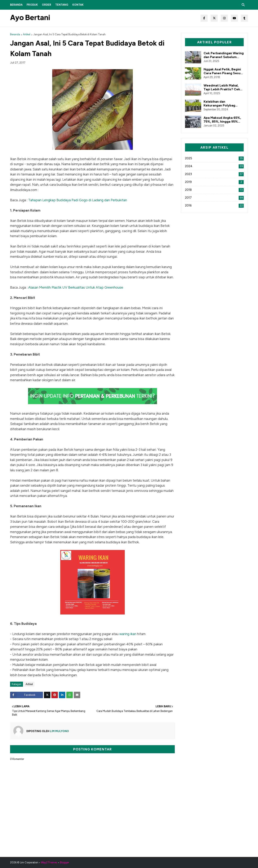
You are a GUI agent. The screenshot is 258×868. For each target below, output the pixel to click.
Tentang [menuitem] (62, 5)
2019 (214, 182)
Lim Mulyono (59, 731)
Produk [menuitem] (32, 5)
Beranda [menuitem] (16, 5)
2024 (214, 166)
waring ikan (128, 634)
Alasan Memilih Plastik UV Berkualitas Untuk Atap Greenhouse (76, 287)
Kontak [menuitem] (78, 5)
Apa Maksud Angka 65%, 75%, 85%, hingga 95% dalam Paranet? (222, 120)
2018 (214, 190)
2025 (214, 158)
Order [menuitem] (47, 5)
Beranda (15, 34)
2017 (214, 198)
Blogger (64, 862)
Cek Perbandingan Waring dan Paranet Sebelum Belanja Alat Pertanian (224, 55)
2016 (214, 206)
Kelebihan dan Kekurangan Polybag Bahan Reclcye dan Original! (219, 103)
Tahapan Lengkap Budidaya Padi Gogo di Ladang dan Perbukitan (78, 200)
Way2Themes (49, 862)
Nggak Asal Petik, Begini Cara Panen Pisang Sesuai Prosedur (223, 71)
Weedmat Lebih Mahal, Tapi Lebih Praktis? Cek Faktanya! (222, 87)
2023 (214, 174)
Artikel (27, 34)
